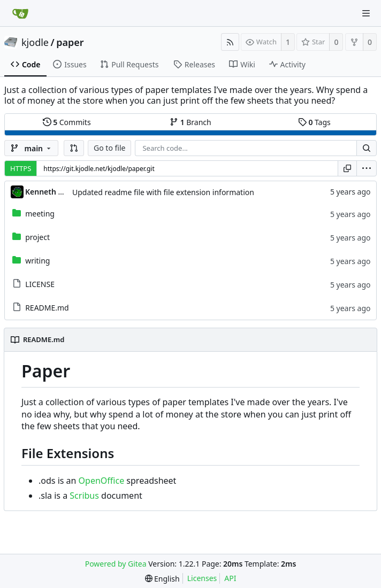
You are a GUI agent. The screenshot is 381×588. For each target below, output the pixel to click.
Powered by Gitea (116, 564)
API (230, 578)
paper (70, 42)
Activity (287, 64)
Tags (314, 122)
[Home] (20, 13)
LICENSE (40, 284)
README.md (47, 308)
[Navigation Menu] (366, 13)
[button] (74, 148)
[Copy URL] (347, 168)
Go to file (109, 148)
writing (37, 261)
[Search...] (367, 148)
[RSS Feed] (230, 42)
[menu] (367, 168)
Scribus (84, 496)
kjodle (35, 42)
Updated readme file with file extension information (163, 192)
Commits (67, 122)
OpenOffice (102, 481)
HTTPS (21, 168)
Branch (190, 122)
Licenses (202, 578)
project (37, 237)
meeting (40, 214)
